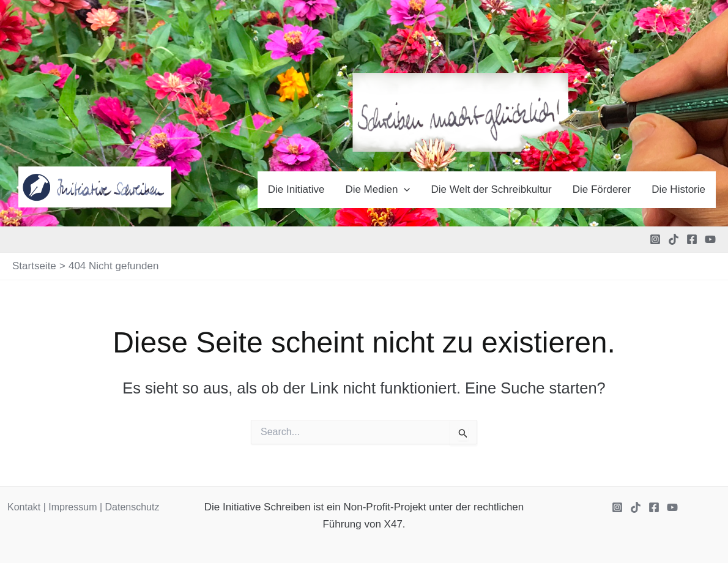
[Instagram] (655, 239)
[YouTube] (710, 239)
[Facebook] (692, 239)
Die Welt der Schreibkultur (492, 189)
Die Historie (678, 189)
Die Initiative (296, 189)
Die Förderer (602, 189)
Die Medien (377, 190)
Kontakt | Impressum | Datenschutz (83, 507)
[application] (404, 190)
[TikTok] (674, 239)
